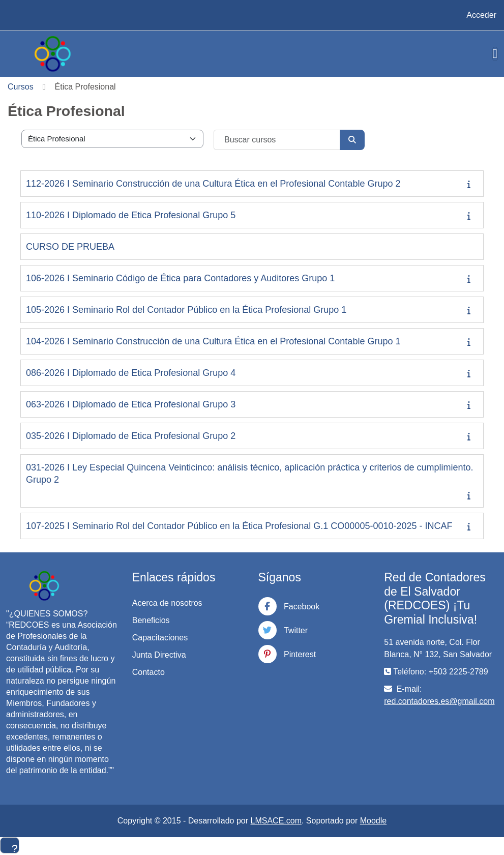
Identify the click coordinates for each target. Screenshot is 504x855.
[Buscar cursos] (277, 140)
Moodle (373, 821)
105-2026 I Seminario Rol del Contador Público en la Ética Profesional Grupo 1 (186, 310)
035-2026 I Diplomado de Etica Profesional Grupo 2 (131, 436)
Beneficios (151, 620)
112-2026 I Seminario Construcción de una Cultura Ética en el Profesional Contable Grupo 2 (213, 184)
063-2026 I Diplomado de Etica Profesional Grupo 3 (131, 404)
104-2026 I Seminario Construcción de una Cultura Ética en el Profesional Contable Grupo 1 (213, 341)
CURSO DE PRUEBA (70, 247)
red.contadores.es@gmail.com (439, 701)
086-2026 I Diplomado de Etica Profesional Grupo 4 (131, 373)
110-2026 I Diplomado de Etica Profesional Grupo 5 (131, 215)
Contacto (149, 672)
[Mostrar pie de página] (10, 845)
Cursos (21, 87)
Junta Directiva (159, 655)
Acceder (481, 15)
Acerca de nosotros (167, 603)
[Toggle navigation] (495, 54)
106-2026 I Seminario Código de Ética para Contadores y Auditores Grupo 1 (180, 278)
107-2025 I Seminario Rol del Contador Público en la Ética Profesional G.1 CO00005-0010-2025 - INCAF (239, 526)
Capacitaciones (160, 638)
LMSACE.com (276, 821)
